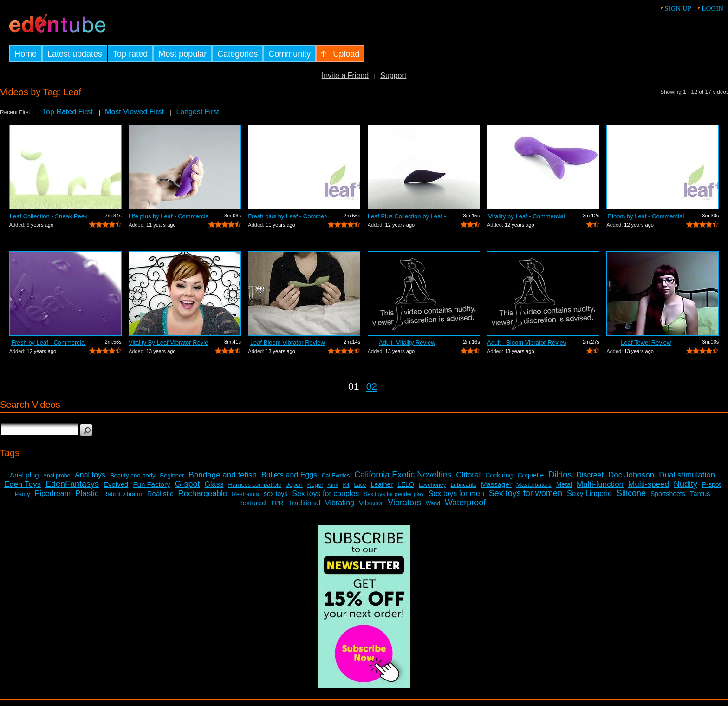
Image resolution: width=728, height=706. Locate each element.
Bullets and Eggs (289, 475)
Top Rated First (67, 112)
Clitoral (468, 475)
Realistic (160, 494)
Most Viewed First (134, 112)
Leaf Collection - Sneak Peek (49, 216)
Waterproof (465, 503)
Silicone (631, 493)
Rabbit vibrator (123, 494)
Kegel (315, 485)
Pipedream (53, 494)
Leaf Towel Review (646, 343)
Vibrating (340, 503)
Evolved (116, 484)
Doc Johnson (631, 475)
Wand (433, 503)
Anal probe (57, 476)
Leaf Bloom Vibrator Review (288, 343)
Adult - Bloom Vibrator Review (526, 343)
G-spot (187, 484)
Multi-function (600, 484)
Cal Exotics (336, 476)
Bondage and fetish (223, 475)
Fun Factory (151, 484)
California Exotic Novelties (403, 475)
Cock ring (499, 475)
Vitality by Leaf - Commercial (526, 216)
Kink (333, 485)
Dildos (560, 475)
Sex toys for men (456, 494)
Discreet (590, 475)
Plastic (87, 494)
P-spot (711, 484)
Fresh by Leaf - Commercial (48, 343)
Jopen (294, 485)
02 (372, 386)
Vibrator (371, 503)
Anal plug (24, 475)
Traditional (304, 503)
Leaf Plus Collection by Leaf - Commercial (407, 216)
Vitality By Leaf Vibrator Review (168, 343)
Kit (346, 485)
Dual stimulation (687, 475)
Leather (381, 484)
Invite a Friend (345, 75)
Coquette (530, 475)
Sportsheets (668, 494)
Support (393, 75)
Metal (564, 484)
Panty (22, 494)
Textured (253, 503)
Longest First (197, 112)
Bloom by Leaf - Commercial (646, 216)
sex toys (276, 494)
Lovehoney (432, 485)
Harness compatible (255, 485)
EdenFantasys (72, 484)
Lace (360, 485)
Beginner (172, 475)
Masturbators (534, 485)
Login (712, 8)
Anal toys (90, 475)
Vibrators (404, 503)
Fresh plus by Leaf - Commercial (287, 216)
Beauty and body (133, 475)
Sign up (678, 8)
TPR (277, 503)
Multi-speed (649, 484)
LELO (406, 484)
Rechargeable (202, 494)
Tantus (700, 494)
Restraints (245, 494)
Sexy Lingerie (589, 494)
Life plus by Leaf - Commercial (168, 216)
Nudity (686, 484)
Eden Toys (23, 484)
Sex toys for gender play (393, 494)
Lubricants (464, 485)
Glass (214, 484)
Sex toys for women (526, 493)
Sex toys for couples (325, 494)
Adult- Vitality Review (407, 343)
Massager (496, 484)
